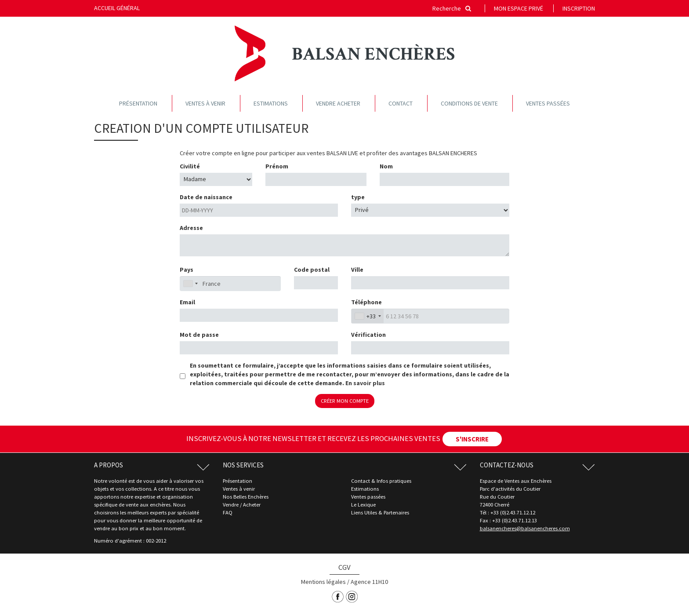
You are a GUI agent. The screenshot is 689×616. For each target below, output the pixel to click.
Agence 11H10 (369, 582)
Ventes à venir (205, 103)
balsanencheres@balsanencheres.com (525, 528)
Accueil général (117, 8)
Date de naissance (206, 197)
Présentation (138, 103)
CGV (344, 567)
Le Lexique (363, 505)
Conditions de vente (469, 103)
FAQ (228, 512)
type (358, 197)
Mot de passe (199, 335)
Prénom (277, 166)
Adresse (191, 228)
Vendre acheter (338, 103)
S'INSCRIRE (472, 439)
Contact (401, 103)
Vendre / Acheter (242, 505)
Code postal (312, 270)
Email (187, 302)
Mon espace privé (519, 8)
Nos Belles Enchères (246, 497)
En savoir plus (365, 383)
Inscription (579, 8)
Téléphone (366, 302)
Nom (386, 166)
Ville (357, 270)
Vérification (368, 335)
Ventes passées (548, 103)
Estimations (271, 103)
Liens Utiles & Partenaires (380, 512)
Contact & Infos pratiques (381, 481)
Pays (187, 270)
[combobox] (368, 316)
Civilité (190, 166)
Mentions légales (323, 582)
